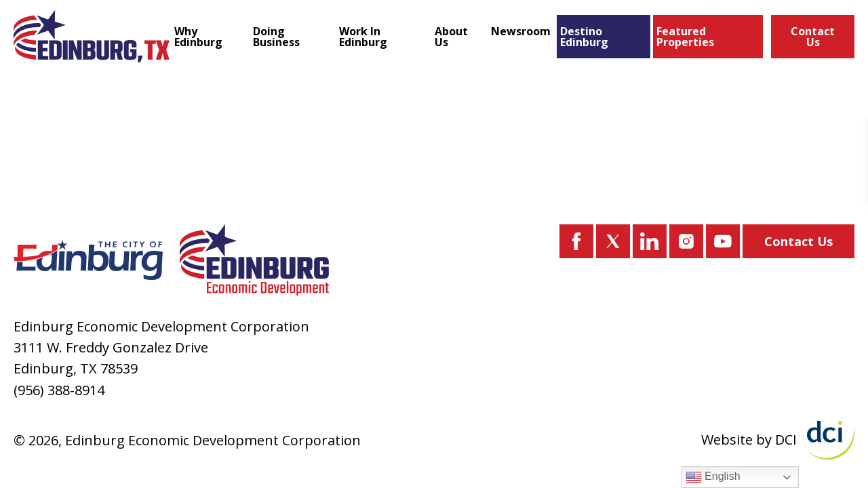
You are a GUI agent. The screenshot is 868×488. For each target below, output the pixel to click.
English (713, 477)
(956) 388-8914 (59, 390)
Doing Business (276, 37)
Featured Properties (685, 37)
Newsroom (521, 31)
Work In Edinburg (363, 37)
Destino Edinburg (584, 37)
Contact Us (813, 37)
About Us (451, 37)
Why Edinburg (198, 37)
